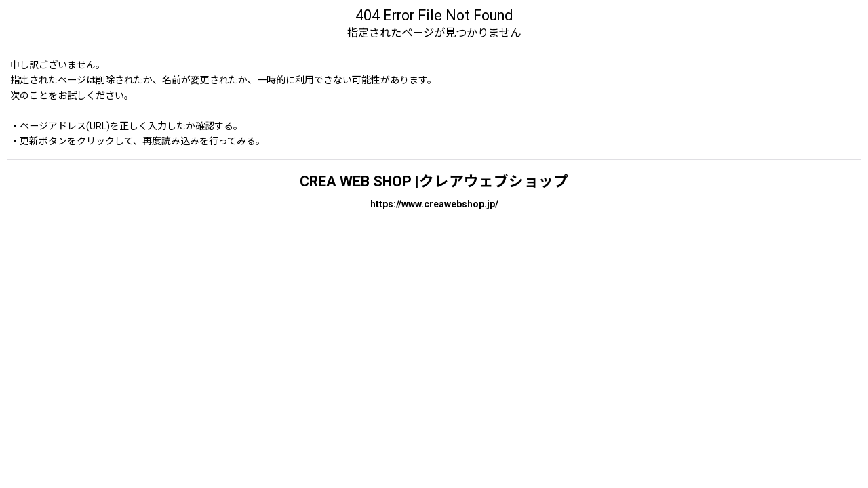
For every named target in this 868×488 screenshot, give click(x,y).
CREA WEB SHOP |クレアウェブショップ (434, 181)
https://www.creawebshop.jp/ (434, 204)
